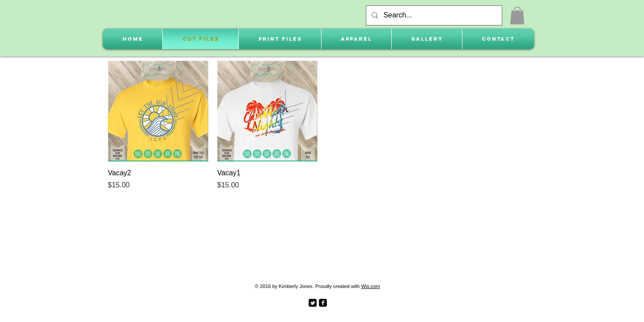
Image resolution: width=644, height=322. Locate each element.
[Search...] (433, 15)
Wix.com (370, 286)
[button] (517, 15)
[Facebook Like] (353, 302)
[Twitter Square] (313, 303)
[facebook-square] (323, 303)
